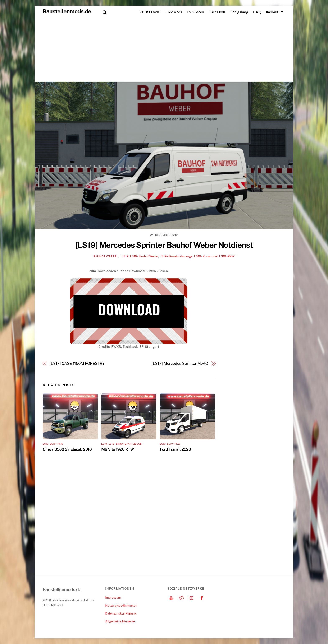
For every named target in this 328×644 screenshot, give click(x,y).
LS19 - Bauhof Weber (144, 256)
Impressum (275, 12)
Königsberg (239, 12)
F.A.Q (257, 12)
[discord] (182, 598)
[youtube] (171, 598)
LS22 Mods (173, 12)
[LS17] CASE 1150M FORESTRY (77, 363)
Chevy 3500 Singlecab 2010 (67, 449)
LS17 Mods (217, 12)
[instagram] (192, 598)
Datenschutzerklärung (121, 613)
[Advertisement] (164, 50)
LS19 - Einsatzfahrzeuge (176, 256)
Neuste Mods (149, 12)
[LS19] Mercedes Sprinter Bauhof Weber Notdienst (164, 245)
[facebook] (202, 598)
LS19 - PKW (227, 256)
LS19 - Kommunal (206, 256)
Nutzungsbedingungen (121, 605)
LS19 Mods (195, 12)
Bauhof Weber (105, 256)
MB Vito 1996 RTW (118, 449)
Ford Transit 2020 (175, 449)
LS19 (125, 256)
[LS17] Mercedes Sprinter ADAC (180, 363)
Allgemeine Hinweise (120, 621)
